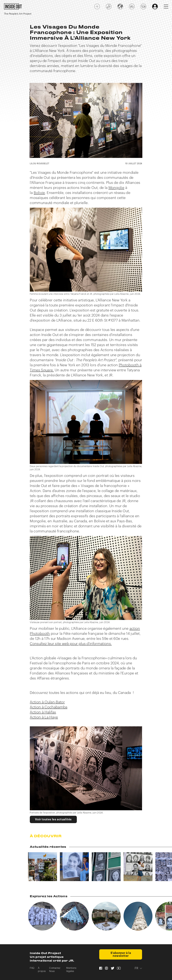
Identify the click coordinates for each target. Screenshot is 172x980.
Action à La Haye (44, 717)
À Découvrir (46, 836)
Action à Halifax (43, 712)
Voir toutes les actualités (53, 820)
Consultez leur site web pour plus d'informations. (71, 644)
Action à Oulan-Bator (47, 702)
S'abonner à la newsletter (121, 954)
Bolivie (39, 193)
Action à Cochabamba (49, 707)
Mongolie (116, 188)
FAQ (32, 968)
